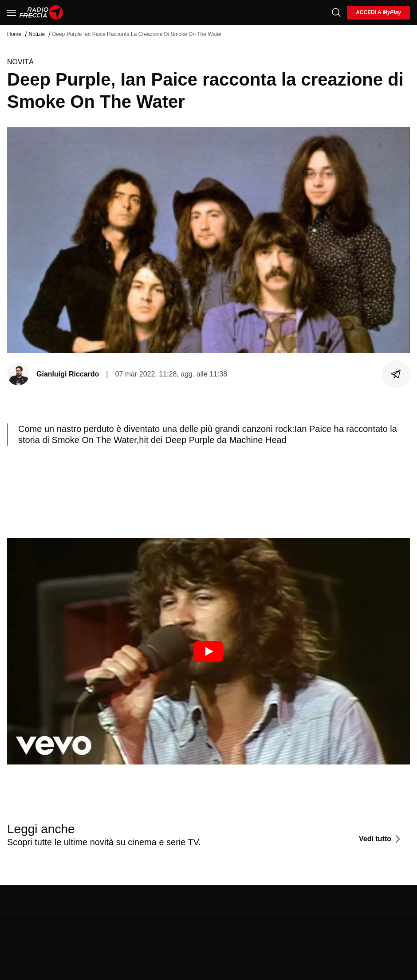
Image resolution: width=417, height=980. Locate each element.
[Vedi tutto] (381, 839)
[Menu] (12, 12)
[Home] (41, 12)
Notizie (37, 34)
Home (14, 34)
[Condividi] (396, 374)
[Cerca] (336, 12)
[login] (378, 13)
